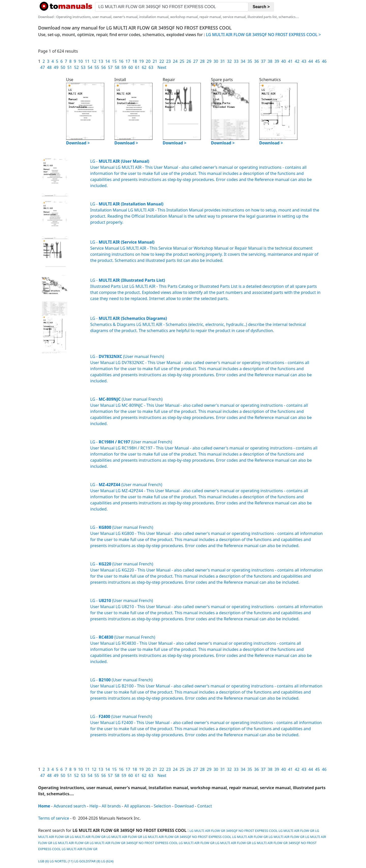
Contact (205, 806)
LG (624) (107, 861)
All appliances (137, 806)
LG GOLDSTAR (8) (87, 861)
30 (216, 61)
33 (236, 61)
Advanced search (70, 806)
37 (263, 61)
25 (182, 61)
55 (97, 67)
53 (83, 67)
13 (101, 61)
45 (317, 61)
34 (243, 61)
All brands (111, 806)
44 (311, 61)
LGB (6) (43, 861)
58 (117, 67)
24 (175, 61)
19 (141, 61)
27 (195, 61)
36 (256, 61)
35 (250, 61)
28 (202, 61)
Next (162, 67)
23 (169, 61)
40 (284, 61)
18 (134, 61)
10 (80, 61)
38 (270, 61)
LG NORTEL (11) (62, 861)
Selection (162, 806)
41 (290, 61)
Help (94, 806)
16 (121, 61)
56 (103, 67)
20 (148, 61)
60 (131, 67)
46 (324, 61)
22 (162, 61)
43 (304, 61)
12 (94, 61)
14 (108, 61)
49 (56, 67)
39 (277, 61)
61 (137, 67)
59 (124, 67)
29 (209, 61)
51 (70, 67)
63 (151, 67)
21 (155, 61)
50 (63, 67)
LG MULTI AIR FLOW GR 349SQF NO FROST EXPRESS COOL (233, 831)
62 (144, 67)
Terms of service (54, 818)
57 (110, 67)
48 (49, 67)
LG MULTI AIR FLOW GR (296, 831)
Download (184, 806)
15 (114, 61)
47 (42, 67)
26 (189, 61)
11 (87, 61)
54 (90, 67)
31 (223, 61)
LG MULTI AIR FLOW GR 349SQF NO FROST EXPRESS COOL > (264, 35)
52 (77, 67)
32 (229, 61)
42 (297, 61)
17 (128, 61)
